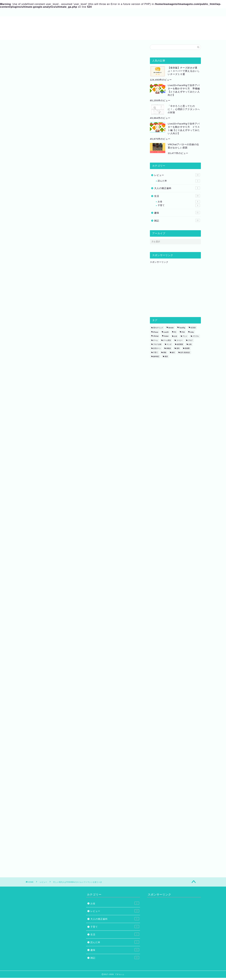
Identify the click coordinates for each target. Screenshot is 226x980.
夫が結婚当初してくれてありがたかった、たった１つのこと (65, 635)
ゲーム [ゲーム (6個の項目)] (155, 340)
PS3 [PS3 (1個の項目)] (183, 332)
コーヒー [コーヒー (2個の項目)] (179, 340)
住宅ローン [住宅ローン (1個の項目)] (157, 348)
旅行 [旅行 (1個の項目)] (173, 352)
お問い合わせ (79, 12)
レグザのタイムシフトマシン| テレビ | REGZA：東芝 (61, 447)
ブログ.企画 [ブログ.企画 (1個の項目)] (157, 344)
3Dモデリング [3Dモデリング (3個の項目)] (158, 328)
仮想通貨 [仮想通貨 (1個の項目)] (180, 344)
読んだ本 (179, 181)
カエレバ (71, 562)
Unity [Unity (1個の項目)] (192, 332)
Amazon (64, 572)
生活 (177, 196)
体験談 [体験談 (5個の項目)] (169, 348)
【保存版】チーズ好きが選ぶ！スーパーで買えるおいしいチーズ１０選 (184, 71)
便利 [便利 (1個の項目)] (178, 348)
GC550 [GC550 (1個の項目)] (193, 328)
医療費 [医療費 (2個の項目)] (187, 348)
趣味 (177, 213)
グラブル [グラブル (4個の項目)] (196, 336)
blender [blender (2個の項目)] (171, 328)
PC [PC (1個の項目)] (175, 332)
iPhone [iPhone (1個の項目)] (156, 332)
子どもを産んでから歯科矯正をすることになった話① (61, 644)
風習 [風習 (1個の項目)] (166, 356)
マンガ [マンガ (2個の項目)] (169, 344)
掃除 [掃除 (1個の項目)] (165, 352)
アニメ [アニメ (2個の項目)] (185, 336)
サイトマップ (58, 12)
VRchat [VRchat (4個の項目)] (156, 336)
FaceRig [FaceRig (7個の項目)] (182, 328)
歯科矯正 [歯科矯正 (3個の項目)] (156, 356)
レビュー (35, 50)
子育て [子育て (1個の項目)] (155, 352)
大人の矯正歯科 (177, 188)
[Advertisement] (84, 151)
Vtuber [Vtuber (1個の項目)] (166, 336)
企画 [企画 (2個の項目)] (190, 344)
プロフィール (36, 12)
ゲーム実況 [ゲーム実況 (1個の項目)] (167, 340)
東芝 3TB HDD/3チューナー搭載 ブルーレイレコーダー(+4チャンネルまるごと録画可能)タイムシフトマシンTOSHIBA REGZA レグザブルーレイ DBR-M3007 (95, 594)
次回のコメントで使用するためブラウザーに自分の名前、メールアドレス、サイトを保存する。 (82, 819)
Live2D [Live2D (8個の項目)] (166, 332)
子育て (179, 205)
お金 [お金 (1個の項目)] (175, 336)
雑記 (177, 220)
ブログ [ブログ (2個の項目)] (190, 340)
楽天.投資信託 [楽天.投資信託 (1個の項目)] (185, 352)
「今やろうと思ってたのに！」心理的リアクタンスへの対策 (184, 109)
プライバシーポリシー (105, 12)
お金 (179, 202)
